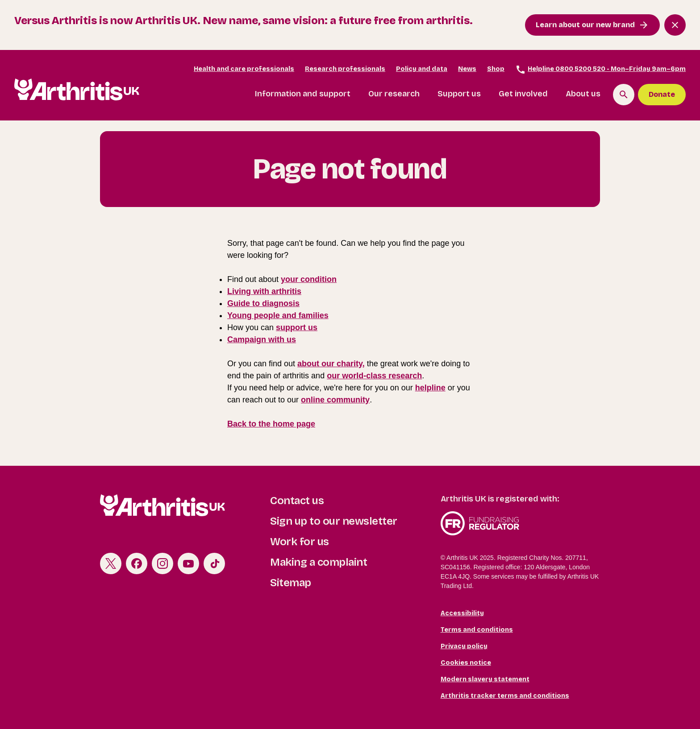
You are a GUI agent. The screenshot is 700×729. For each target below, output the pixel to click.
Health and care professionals (244, 69)
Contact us (297, 501)
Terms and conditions (477, 630)
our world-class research (374, 376)
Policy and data (422, 69)
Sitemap (291, 583)
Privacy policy (464, 646)
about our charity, (331, 364)
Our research (394, 94)
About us (583, 94)
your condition (309, 279)
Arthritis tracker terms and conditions (505, 696)
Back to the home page (271, 424)
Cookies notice (466, 663)
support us (297, 327)
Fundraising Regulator (520, 523)
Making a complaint (319, 562)
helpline (430, 388)
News (467, 69)
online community (335, 400)
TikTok (214, 563)
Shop (496, 69)
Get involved (523, 94)
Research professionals (345, 69)
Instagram (162, 563)
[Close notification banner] (675, 25)
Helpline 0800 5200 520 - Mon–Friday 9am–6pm (600, 70)
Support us (459, 94)
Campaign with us (262, 340)
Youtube (188, 563)
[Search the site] (624, 95)
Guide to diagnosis (263, 303)
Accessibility (462, 613)
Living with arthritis (264, 291)
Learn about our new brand (585, 25)
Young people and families (278, 315)
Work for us (300, 542)
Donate (662, 94)
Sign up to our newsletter (334, 521)
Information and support (303, 94)
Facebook (137, 563)
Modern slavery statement (485, 679)
